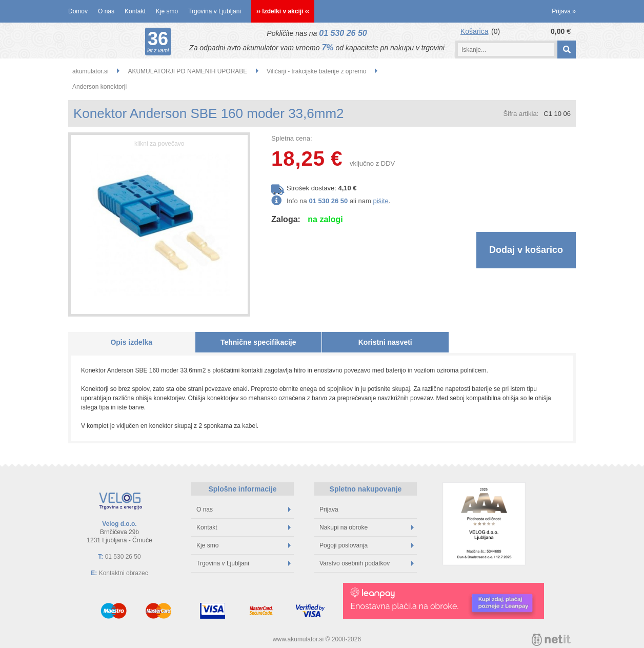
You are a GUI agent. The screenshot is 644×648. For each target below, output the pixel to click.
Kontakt (135, 11)
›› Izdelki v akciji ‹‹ (283, 11)
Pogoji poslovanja (367, 545)
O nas (106, 11)
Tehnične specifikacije (258, 342)
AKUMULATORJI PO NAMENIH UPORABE (187, 71)
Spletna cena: (292, 138)
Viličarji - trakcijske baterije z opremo (317, 71)
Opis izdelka (131, 342)
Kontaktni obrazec (124, 573)
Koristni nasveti (385, 342)
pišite (380, 201)
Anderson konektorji (99, 87)
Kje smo (167, 11)
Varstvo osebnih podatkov (367, 563)
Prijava (564, 11)
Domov (78, 11)
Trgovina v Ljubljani (215, 11)
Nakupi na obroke (367, 527)
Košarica (474, 31)
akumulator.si (90, 71)
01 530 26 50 (343, 33)
